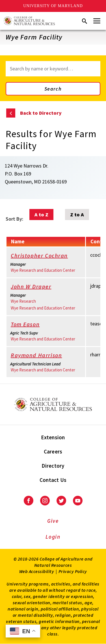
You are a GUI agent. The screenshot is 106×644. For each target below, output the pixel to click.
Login (53, 537)
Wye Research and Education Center (43, 270)
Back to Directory (41, 113)
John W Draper (35, 287)
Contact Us (53, 480)
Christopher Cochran (43, 256)
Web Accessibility (37, 571)
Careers (53, 451)
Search (53, 89)
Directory (53, 466)
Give (53, 521)
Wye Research (23, 301)
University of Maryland (53, 6)
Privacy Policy (73, 571)
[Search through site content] (53, 69)
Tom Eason (29, 325)
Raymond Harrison (40, 356)
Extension (53, 437)
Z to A (77, 215)
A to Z (41, 215)
